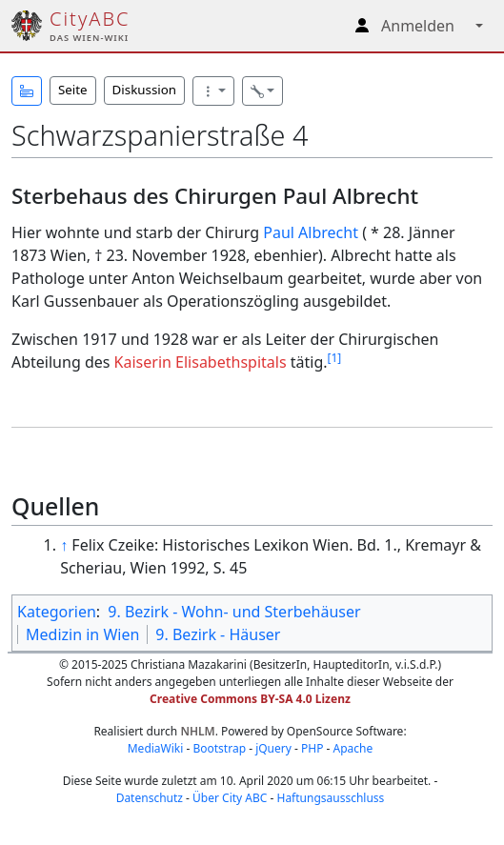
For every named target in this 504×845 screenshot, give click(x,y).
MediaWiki (156, 748)
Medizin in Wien (82, 634)
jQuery (273, 748)
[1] (335, 358)
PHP (312, 748)
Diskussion (144, 90)
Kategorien (57, 612)
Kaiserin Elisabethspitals (201, 362)
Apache (353, 748)
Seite (73, 90)
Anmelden (418, 26)
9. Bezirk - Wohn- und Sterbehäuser (234, 612)
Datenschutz (150, 798)
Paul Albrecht (311, 232)
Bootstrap (219, 748)
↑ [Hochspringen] (64, 545)
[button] (27, 91)
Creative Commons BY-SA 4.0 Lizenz (250, 699)
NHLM (197, 731)
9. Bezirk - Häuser (218, 634)
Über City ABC (230, 798)
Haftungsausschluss (330, 798)
